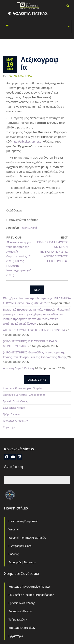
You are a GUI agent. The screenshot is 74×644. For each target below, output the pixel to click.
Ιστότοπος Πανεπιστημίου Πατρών (22, 388)
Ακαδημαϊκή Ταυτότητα (22, 562)
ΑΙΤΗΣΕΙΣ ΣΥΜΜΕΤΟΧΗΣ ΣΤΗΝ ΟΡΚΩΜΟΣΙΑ (34, 330)
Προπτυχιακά (29, 228)
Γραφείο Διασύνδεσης (15, 401)
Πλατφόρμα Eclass (20, 546)
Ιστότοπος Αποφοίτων (15, 421)
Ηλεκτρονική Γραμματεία (23, 521)
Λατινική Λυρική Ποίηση (18, 368)
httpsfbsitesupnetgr (27, 141)
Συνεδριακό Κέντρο (14, 408)
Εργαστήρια (10, 427)
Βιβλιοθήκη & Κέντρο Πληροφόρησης (24, 395)
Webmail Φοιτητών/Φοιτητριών (27, 538)
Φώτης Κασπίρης (20, 76)
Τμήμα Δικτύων (12, 414)
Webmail (14, 529)
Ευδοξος (14, 554)
